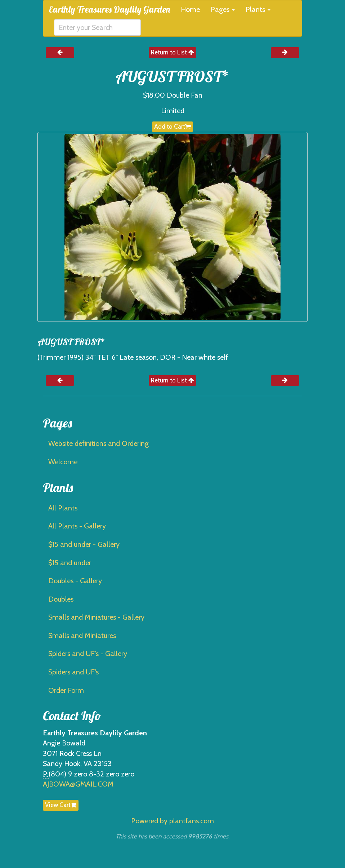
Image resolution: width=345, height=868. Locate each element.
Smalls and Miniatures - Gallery (96, 617)
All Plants (63, 508)
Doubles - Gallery (75, 581)
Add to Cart (172, 127)
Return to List (172, 52)
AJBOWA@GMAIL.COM (78, 784)
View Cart (61, 805)
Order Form (66, 690)
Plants (258, 9)
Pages (223, 9)
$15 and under (70, 563)
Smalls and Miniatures (82, 635)
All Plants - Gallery (77, 526)
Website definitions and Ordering (98, 443)
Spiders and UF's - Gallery (88, 654)
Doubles (61, 599)
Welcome (63, 462)
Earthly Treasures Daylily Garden (109, 9)
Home (190, 9)
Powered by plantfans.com (172, 821)
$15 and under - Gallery (84, 544)
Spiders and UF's (73, 672)
